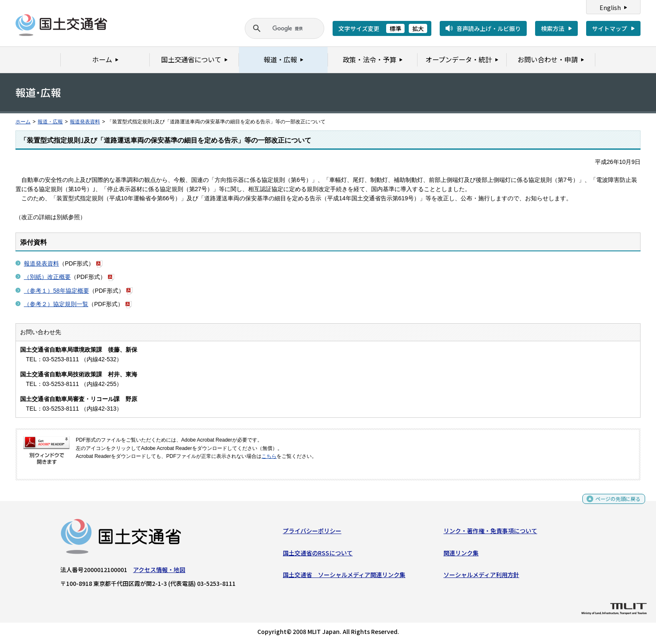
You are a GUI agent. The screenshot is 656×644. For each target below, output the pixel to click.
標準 (395, 28)
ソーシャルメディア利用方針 (481, 577)
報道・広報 (50, 122)
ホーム (23, 122)
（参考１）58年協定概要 (56, 291)
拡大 (418, 28)
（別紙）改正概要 (47, 277)
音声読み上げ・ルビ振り (489, 28)
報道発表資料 (85, 122)
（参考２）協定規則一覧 (56, 304)
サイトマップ (610, 28)
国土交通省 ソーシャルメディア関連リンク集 (344, 577)
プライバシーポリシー (312, 533)
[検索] (274, 28)
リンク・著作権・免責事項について (490, 533)
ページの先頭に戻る (615, 503)
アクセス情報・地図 (159, 572)
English (610, 8)
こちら (269, 456)
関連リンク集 (461, 555)
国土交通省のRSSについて (318, 555)
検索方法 (553, 28)
